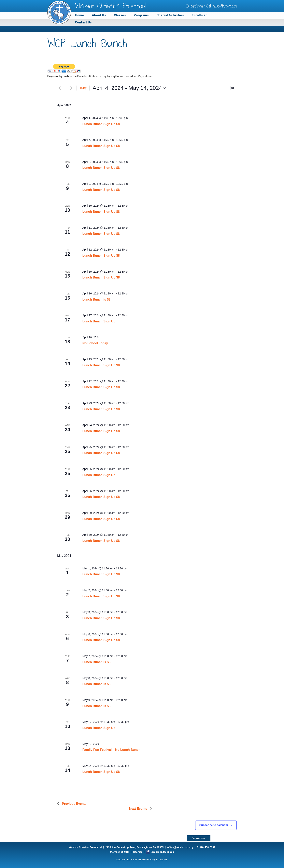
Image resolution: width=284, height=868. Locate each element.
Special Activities (170, 15)
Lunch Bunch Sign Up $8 (101, 124)
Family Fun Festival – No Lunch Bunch (111, 750)
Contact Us (83, 22)
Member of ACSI (120, 852)
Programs (141, 15)
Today (83, 88)
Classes (120, 15)
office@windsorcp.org (180, 847)
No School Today (95, 343)
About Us (99, 15)
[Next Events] (71, 88)
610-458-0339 (225, 6)
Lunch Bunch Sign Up (99, 321)
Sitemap (138, 852)
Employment (199, 838)
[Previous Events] (60, 88)
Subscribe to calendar (214, 825)
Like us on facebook (162, 852)
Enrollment (200, 15)
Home (79, 15)
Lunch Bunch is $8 (96, 299)
